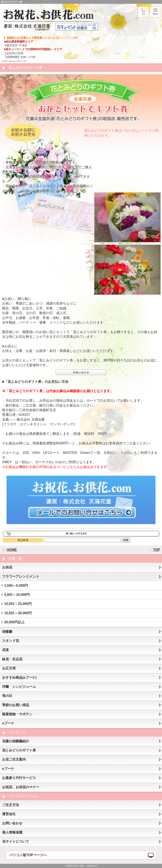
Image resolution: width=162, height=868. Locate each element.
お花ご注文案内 (14, 759)
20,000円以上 (14, 622)
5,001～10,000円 (17, 595)
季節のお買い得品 (16, 705)
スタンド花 (11, 641)
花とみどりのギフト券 (19, 750)
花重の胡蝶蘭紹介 (16, 741)
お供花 (7, 567)
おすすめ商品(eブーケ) (19, 678)
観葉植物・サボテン (17, 714)
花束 (5, 650)
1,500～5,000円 (16, 586)
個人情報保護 (12, 832)
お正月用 (9, 668)
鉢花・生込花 (12, 659)
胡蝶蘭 (7, 632)
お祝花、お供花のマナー (21, 787)
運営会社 (9, 814)
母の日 (7, 696)
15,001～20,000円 (18, 613)
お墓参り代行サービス (19, 778)
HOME (5, 61)
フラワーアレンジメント (21, 576)
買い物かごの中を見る (76, 534)
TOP (156, 550)
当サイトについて (16, 841)
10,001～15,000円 (18, 604)
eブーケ (8, 723)
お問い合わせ (12, 823)
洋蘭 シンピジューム (19, 687)
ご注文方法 (11, 805)
